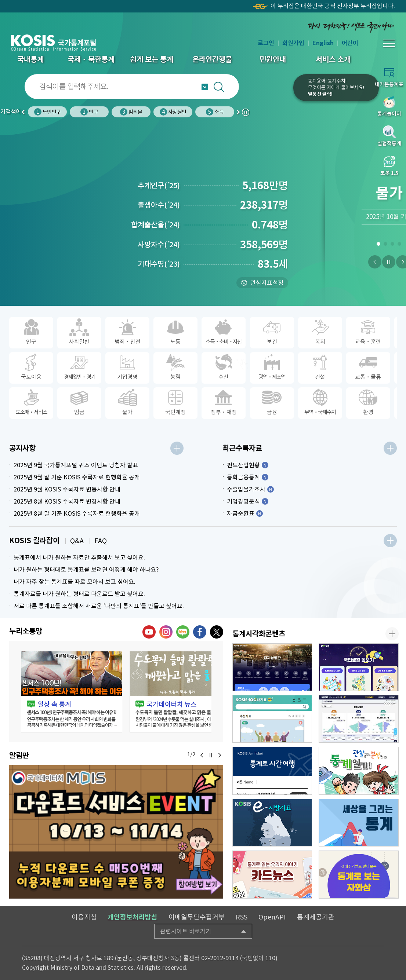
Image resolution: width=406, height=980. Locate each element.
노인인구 (47, 112)
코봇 (270, 92)
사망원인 (173, 112)
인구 (89, 112)
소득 (215, 112)
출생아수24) (159, 205)
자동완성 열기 (205, 87)
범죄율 (131, 112)
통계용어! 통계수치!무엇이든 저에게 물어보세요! (336, 87)
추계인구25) (159, 186)
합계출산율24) (155, 225)
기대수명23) (159, 264)
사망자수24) (159, 245)
